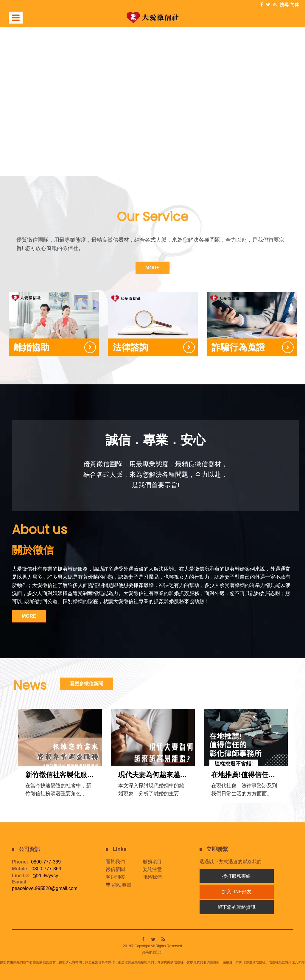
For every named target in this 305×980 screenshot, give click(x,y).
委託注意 (152, 868)
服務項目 (152, 861)
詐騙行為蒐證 (238, 347)
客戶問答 (115, 876)
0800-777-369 (46, 861)
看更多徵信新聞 (89, 683)
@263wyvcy (45, 875)
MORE (152, 268)
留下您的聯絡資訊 (236, 906)
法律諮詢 (130, 347)
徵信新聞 (115, 868)
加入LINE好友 (237, 891)
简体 (295, 5)
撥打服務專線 (236, 875)
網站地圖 (122, 884)
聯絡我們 (152, 876)
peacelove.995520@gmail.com (45, 888)
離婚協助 (32, 347)
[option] (152, 90)
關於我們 (115, 861)
